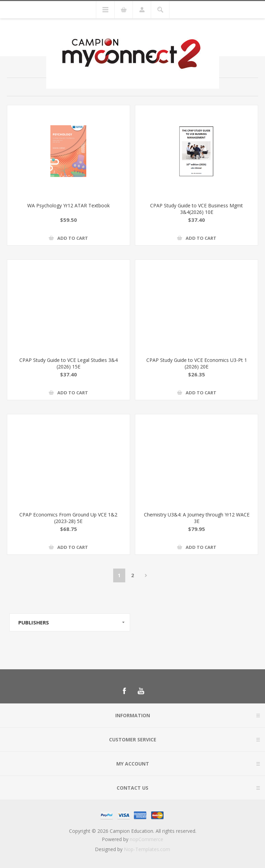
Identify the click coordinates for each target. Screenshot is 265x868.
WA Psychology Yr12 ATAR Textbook (68, 205)
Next (146, 575)
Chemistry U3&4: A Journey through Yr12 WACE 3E (197, 518)
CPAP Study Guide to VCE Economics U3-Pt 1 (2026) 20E (197, 363)
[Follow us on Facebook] (124, 691)
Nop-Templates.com (147, 849)
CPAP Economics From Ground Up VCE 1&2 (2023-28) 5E (68, 518)
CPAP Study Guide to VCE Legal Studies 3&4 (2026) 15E (68, 363)
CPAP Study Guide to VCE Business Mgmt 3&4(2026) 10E (197, 209)
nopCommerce (146, 839)
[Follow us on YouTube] (141, 691)
